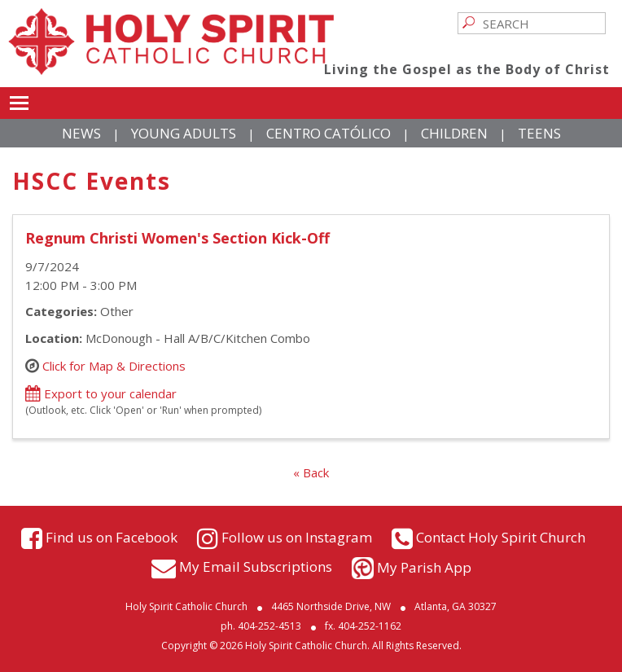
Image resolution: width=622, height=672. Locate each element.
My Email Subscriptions (256, 566)
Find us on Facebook (112, 537)
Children (454, 133)
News (81, 133)
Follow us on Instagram (297, 537)
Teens (539, 133)
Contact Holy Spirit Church (501, 537)
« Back (311, 472)
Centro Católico (329, 133)
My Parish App (424, 567)
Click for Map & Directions (114, 366)
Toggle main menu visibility (19, 100)
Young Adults (184, 133)
